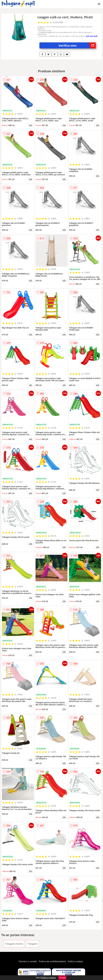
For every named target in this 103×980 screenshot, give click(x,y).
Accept (62, 978)
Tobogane (32, 944)
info (31, 125)
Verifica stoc (77, 45)
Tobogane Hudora (14, 944)
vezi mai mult (92, 36)
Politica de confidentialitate (52, 961)
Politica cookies (76, 961)
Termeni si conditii (28, 961)
